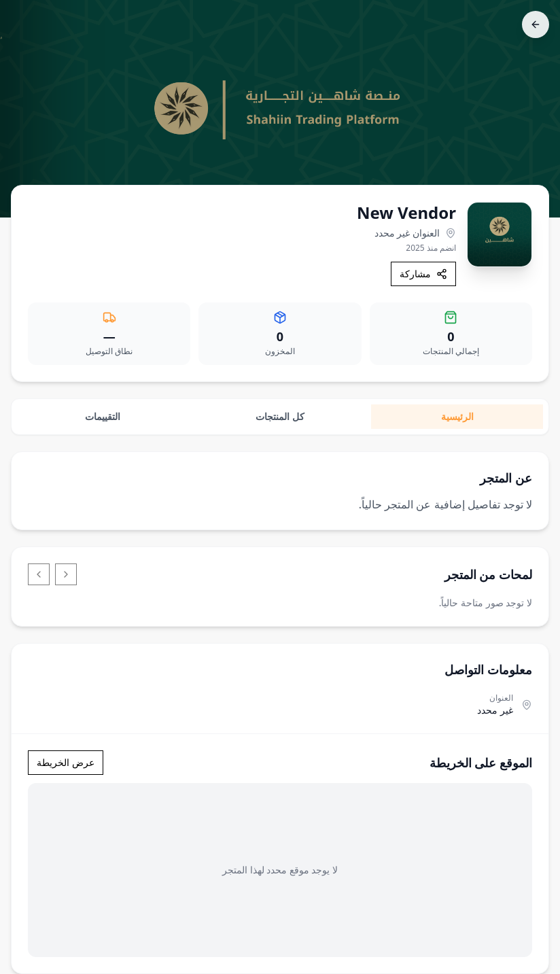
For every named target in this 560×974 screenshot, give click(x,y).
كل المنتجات (280, 416)
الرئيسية (457, 416)
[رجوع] (536, 24)
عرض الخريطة (66, 762)
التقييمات (103, 416)
